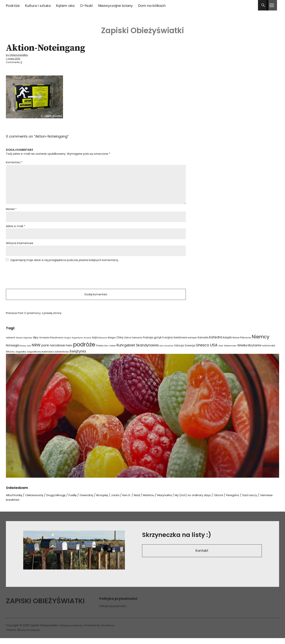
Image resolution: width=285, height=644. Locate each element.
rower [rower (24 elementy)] (113, 351)
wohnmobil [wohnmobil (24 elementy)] (269, 351)
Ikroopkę (110, 501)
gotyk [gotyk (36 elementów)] (158, 343)
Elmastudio (34, 636)
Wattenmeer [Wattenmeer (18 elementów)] (230, 351)
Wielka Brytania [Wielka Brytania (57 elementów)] (249, 351)
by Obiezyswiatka (18, 55)
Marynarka (177, 501)
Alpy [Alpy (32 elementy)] (36, 343)
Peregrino (250, 501)
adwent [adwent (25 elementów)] (10, 343)
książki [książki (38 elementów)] (227, 343)
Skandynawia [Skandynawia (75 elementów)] (147, 351)
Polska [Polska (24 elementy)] (100, 351)
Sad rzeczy (269, 501)
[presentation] (35, 280)
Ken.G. (137, 501)
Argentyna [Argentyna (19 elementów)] (77, 343)
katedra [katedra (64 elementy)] (216, 343)
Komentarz (14, 162)
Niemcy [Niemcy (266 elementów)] (261, 342)
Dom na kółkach (152, 6)
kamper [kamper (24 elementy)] (192, 343)
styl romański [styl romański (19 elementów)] (166, 351)
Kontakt (202, 557)
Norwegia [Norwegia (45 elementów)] (13, 351)
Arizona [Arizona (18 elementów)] (87, 343)
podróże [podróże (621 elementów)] (84, 350)
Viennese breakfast (23, 506)
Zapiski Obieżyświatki (143, 28)
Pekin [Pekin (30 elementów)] (69, 351)
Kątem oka (65, 6)
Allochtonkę (15, 501)
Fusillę (78, 501)
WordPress (110, 631)
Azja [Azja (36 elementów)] (95, 343)
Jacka (124, 501)
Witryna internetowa (20, 247)
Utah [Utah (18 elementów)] (221, 351)
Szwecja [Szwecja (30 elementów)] (190, 351)
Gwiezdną (93, 501)
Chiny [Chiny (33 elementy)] (120, 343)
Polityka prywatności (113, 612)
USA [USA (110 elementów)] (214, 351)
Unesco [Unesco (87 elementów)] (203, 351)
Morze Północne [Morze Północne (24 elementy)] (242, 343)
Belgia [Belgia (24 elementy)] (112, 343)
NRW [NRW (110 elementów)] (36, 351)
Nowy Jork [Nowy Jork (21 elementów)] (26, 351)
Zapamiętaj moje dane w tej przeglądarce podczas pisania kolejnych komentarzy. (65, 264)
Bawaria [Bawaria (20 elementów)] (103, 343)
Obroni (235, 501)
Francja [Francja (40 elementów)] (148, 343)
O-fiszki (86, 6)
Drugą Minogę (60, 501)
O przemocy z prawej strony (34, 319)
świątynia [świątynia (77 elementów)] (78, 357)
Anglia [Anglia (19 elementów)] (68, 343)
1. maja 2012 (14, 58)
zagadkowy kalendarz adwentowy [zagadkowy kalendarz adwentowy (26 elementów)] (48, 357)
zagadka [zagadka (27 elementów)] (21, 357)
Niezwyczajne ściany (115, 6)
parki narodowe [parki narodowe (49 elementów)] (53, 351)
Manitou (160, 501)
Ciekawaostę (37, 501)
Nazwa (11, 212)
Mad (148, 501)
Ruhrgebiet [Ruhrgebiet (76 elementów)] (126, 351)
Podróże (13, 6)
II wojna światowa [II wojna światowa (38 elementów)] (175, 343)
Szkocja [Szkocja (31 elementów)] (179, 351)
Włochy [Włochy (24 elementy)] (10, 357)
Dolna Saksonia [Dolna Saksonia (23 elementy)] (133, 343)
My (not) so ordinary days (208, 501)
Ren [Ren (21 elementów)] (106, 351)
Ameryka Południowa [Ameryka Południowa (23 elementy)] (51, 343)
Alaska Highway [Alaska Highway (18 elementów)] (24, 343)
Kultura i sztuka (38, 6)
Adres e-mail (16, 229)
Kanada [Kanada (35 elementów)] (203, 343)
